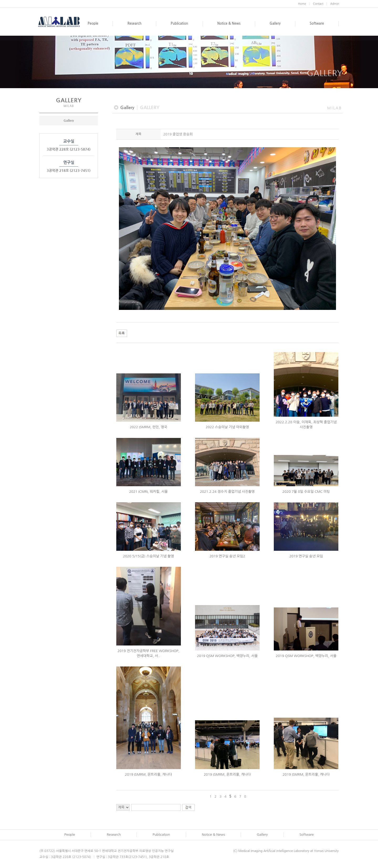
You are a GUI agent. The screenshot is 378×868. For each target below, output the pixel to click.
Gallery (69, 120)
